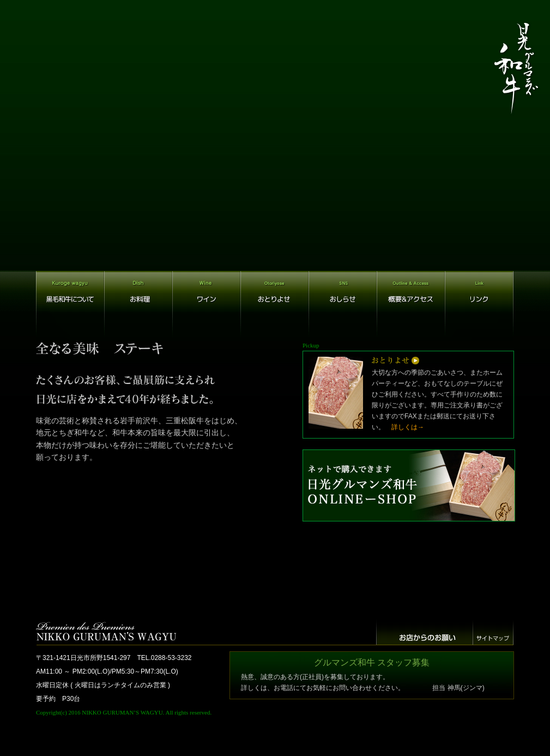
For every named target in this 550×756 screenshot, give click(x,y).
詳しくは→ (408, 427)
